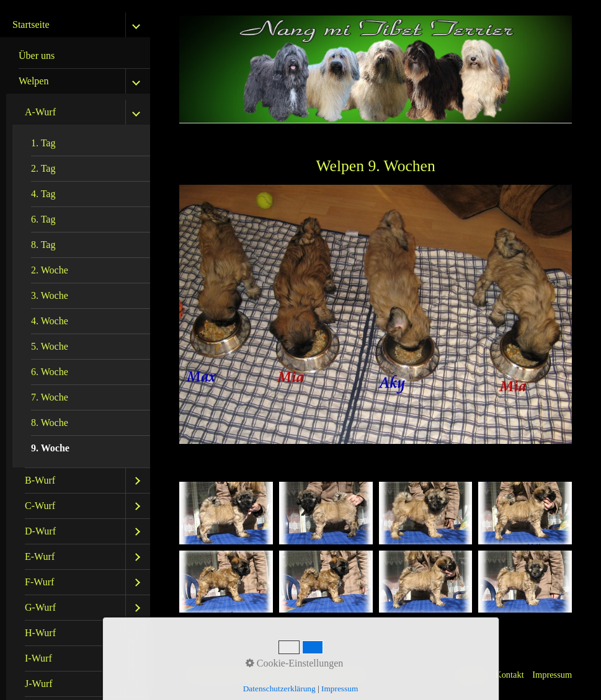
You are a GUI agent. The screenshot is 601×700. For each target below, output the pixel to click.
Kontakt (509, 675)
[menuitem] (78, 56)
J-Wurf (39, 684)
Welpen (33, 81)
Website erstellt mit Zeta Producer (308, 675)
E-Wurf (40, 556)
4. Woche (50, 321)
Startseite (31, 24)
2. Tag (43, 168)
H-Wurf (40, 633)
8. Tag (43, 245)
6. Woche (50, 372)
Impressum (552, 675)
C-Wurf (40, 506)
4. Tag (43, 194)
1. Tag (43, 143)
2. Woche (50, 270)
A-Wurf (40, 112)
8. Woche (50, 423)
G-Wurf (40, 607)
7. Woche (50, 397)
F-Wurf (39, 582)
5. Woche (50, 346)
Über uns (37, 55)
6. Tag (43, 219)
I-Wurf (38, 658)
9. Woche (50, 448)
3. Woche (50, 295)
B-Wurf (40, 480)
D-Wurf (40, 531)
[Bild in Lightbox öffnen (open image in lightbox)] (226, 513)
